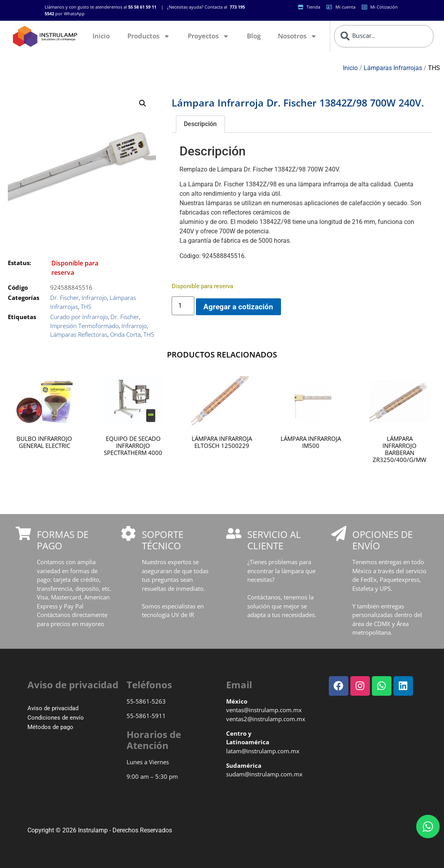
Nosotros (297, 36)
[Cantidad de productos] (183, 306)
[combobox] (384, 36)
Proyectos (208, 36)
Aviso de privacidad (53, 708)
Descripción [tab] (200, 124)
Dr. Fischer (64, 298)
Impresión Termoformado (84, 326)
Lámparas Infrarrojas (393, 68)
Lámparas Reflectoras (79, 334)
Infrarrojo (94, 298)
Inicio (101, 36)
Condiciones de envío (56, 718)
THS (434, 68)
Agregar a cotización (238, 307)
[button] (143, 103)
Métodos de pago (50, 727)
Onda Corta (125, 334)
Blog (254, 36)
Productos (149, 36)
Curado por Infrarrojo (79, 317)
